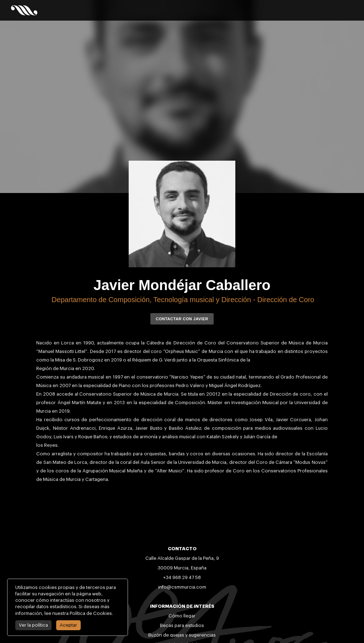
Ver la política (33, 625)
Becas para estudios (182, 625)
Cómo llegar (182, 616)
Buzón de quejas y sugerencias (182, 635)
